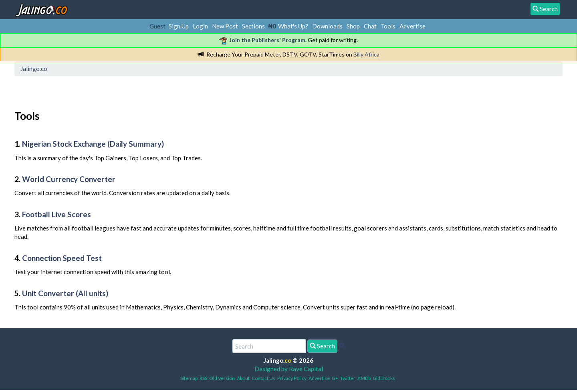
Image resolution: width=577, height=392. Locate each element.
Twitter (348, 378)
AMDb (364, 378)
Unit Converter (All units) (65, 293)
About (243, 378)
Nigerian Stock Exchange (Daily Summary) (93, 144)
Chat (370, 26)
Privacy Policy (292, 378)
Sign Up (179, 26)
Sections (253, 26)
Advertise (413, 26)
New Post (225, 26)
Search (322, 346)
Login (200, 26)
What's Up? (293, 26)
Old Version (222, 378)
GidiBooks (384, 378)
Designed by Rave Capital (289, 369)
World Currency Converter (69, 179)
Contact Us (263, 378)
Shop (353, 26)
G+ (335, 378)
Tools (388, 26)
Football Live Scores (56, 214)
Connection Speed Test (62, 258)
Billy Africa (366, 54)
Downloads (327, 26)
